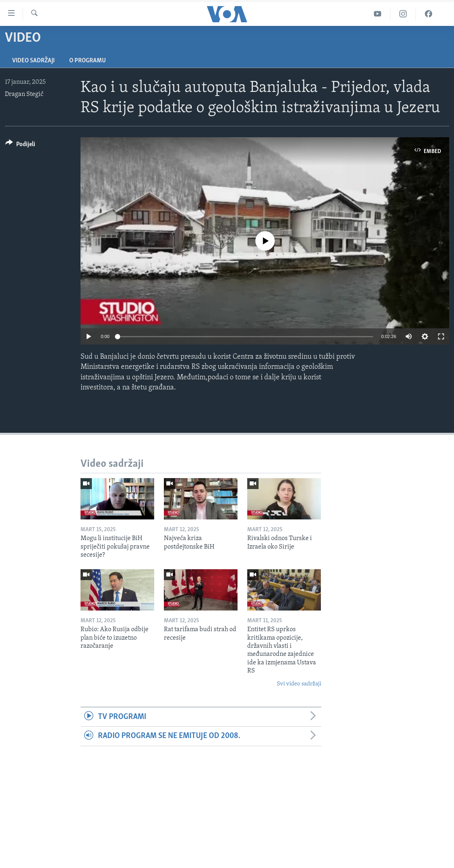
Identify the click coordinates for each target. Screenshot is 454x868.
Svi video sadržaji (299, 684)
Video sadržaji (33, 61)
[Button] (20, 146)
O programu (88, 61)
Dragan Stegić (24, 94)
